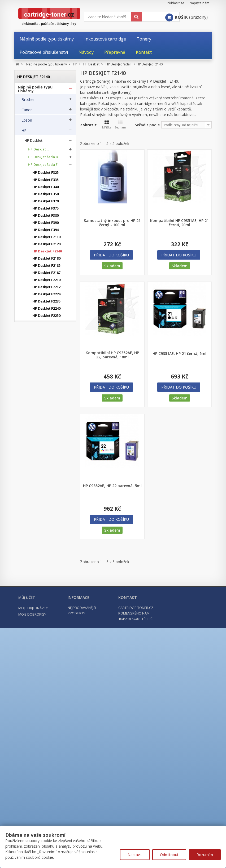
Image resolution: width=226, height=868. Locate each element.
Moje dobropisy (32, 825)
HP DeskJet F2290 (46, 339)
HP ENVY (32, 499)
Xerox (26, 731)
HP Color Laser (37, 552)
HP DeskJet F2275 (46, 325)
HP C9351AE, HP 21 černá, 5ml (179, 354)
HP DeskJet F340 (45, 189)
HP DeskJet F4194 (46, 425)
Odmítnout (169, 855)
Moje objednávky (33, 818)
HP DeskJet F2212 (46, 289)
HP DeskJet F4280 (46, 453)
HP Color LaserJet (39, 569)
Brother (28, 101)
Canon (27, 112)
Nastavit (135, 855)
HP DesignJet (35, 491)
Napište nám (199, 3)
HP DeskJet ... (38, 151)
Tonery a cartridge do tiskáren (39, 744)
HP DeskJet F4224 (46, 439)
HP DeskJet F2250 (46, 317)
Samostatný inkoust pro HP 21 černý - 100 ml (112, 223)
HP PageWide (36, 648)
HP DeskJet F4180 (46, 403)
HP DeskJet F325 (45, 174)
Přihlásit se (176, 3)
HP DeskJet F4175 (46, 396)
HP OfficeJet (34, 517)
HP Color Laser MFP (41, 561)
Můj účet (27, 808)
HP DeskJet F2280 (46, 332)
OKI (25, 700)
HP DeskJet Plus (41, 471)
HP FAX (30, 508)
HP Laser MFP (36, 639)
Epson (27, 122)
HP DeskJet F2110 (46, 239)
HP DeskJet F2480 (46, 353)
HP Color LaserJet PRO (43, 587)
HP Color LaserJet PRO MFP (43, 595)
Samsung (29, 710)
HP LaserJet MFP (38, 631)
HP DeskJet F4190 (46, 418)
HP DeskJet (33, 142)
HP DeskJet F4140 (46, 375)
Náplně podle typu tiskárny (35, 91)
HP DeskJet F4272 (46, 446)
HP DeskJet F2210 (46, 282)
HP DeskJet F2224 (46, 296)
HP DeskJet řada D (43, 159)
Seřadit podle (147, 125)
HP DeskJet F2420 (46, 346)
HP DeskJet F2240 (46, 310)
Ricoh (26, 721)
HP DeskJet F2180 (46, 260)
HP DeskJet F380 (45, 217)
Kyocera (29, 679)
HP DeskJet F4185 (46, 410)
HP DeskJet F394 (45, 232)
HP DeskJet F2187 (46, 275)
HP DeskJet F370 (45, 203)
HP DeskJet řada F (43, 166)
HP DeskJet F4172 (46, 389)
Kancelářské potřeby (38, 753)
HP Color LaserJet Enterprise (39, 578)
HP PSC (30, 543)
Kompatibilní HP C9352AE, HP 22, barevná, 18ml (112, 355)
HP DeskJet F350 (45, 196)
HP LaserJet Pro (37, 622)
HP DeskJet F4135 (46, 368)
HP (24, 132)
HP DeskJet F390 (45, 224)
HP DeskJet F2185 (46, 267)
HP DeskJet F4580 (46, 460)
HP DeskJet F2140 (47, 253)
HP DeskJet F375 (45, 210)
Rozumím (205, 855)
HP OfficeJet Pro (38, 526)
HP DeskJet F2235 (46, 303)
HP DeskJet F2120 (46, 246)
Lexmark (29, 690)
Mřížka (107, 125)
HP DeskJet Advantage (43, 482)
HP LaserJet (34, 604)
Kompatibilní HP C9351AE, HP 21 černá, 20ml (179, 223)
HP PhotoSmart (37, 534)
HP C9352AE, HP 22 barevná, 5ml (112, 486)
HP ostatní (33, 657)
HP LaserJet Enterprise (43, 613)
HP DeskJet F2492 (46, 360)
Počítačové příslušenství (41, 763)
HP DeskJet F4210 (46, 432)
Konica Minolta (34, 669)
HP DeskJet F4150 (46, 382)
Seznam (120, 125)
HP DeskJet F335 (45, 182)
